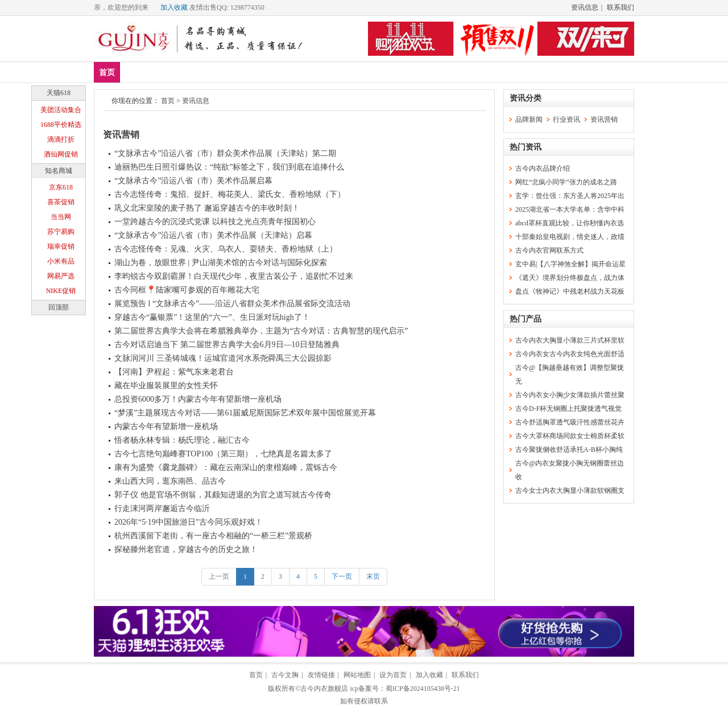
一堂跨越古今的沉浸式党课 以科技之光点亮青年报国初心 (215, 222)
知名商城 (59, 171)
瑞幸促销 (61, 246)
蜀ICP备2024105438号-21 (423, 689)
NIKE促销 (61, 291)
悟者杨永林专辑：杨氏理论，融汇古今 (182, 440)
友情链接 (321, 675)
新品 (136, 72)
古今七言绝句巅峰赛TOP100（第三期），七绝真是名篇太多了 (223, 454)
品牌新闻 (529, 119)
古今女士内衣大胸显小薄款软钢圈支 (570, 491)
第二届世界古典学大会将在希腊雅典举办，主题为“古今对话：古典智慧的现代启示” (261, 331)
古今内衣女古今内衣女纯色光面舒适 (570, 354)
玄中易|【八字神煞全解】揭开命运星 (570, 264)
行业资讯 (566, 119)
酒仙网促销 (61, 154)
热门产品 (526, 319)
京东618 (61, 187)
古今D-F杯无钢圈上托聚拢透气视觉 (568, 409)
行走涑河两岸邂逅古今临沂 (162, 508)
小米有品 (61, 261)
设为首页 (393, 675)
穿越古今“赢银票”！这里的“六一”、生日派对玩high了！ (212, 317)
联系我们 (621, 7)
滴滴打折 (61, 139)
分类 (320, 72)
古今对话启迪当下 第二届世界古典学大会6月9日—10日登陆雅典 (227, 345)
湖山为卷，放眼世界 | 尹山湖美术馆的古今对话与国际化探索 (221, 263)
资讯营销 (121, 135)
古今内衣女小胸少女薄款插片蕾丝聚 (570, 395)
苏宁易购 (61, 232)
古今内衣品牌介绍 (543, 168)
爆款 (170, 72)
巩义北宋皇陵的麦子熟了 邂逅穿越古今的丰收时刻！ (207, 208)
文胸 (204, 72)
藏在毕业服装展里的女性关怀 (166, 386)
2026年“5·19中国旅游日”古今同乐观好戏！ (189, 522)
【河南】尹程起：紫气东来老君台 (174, 372)
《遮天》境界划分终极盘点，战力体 (570, 278)
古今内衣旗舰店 (324, 689)
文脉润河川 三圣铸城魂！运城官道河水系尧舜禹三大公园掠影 (223, 358)
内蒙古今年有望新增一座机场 (166, 426)
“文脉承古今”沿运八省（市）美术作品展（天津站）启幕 (213, 235)
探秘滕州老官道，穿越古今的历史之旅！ (186, 549)
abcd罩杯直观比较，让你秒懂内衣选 (570, 223)
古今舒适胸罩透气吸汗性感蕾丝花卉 (570, 422)
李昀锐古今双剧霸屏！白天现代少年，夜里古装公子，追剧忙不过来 (234, 276)
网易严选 (61, 276)
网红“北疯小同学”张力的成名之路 (566, 182)
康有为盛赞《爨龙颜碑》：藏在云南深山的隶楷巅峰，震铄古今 (226, 467)
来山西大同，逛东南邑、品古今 (170, 481)
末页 (373, 576)
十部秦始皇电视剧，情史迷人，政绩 (570, 237)
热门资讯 (526, 147)
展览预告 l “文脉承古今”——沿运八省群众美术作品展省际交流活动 (232, 304)
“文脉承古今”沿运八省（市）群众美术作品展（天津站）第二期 (225, 153)
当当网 (61, 217)
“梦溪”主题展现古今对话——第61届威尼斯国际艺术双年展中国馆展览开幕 (245, 413)
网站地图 (357, 675)
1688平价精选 (61, 125)
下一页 (342, 576)
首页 (107, 73)
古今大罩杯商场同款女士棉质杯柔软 (570, 436)
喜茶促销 (61, 202)
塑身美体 (279, 72)
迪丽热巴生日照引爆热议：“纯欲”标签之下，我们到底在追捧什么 (229, 167)
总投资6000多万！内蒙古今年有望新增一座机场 (198, 399)
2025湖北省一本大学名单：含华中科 (570, 209)
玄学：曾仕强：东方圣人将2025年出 (570, 196)
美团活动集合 (61, 110)
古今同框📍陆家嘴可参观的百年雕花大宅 (187, 290)
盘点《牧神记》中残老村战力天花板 (570, 291)
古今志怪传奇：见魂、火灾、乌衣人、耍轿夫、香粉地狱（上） (226, 249)
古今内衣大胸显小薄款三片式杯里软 (570, 340)
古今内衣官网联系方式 (549, 250)
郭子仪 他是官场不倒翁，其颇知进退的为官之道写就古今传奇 (223, 495)
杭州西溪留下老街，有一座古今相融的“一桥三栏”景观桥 (213, 536)
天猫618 (59, 93)
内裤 (237, 72)
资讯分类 (526, 98)
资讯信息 (585, 7)
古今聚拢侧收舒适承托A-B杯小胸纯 (569, 450)
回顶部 (59, 307)
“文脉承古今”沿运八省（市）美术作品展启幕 (193, 181)
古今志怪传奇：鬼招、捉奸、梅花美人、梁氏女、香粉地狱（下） (230, 194)
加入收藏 (174, 7)
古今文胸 (285, 675)
